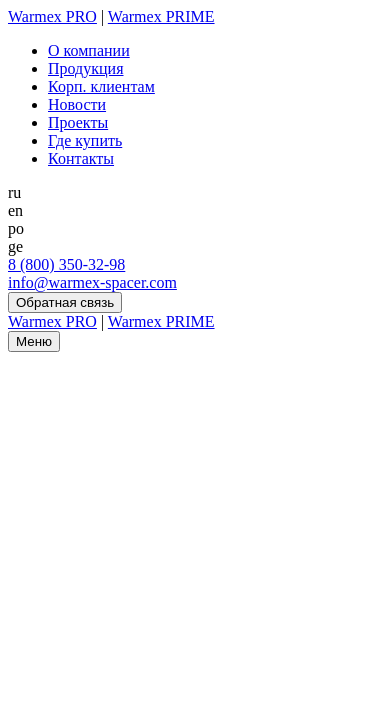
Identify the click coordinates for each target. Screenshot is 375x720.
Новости (77, 104)
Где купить (85, 140)
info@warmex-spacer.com (92, 282)
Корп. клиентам (101, 86)
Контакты (81, 158)
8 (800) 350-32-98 (66, 264)
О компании (89, 50)
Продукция (86, 68)
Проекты (78, 122)
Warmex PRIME (161, 16)
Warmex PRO (52, 16)
